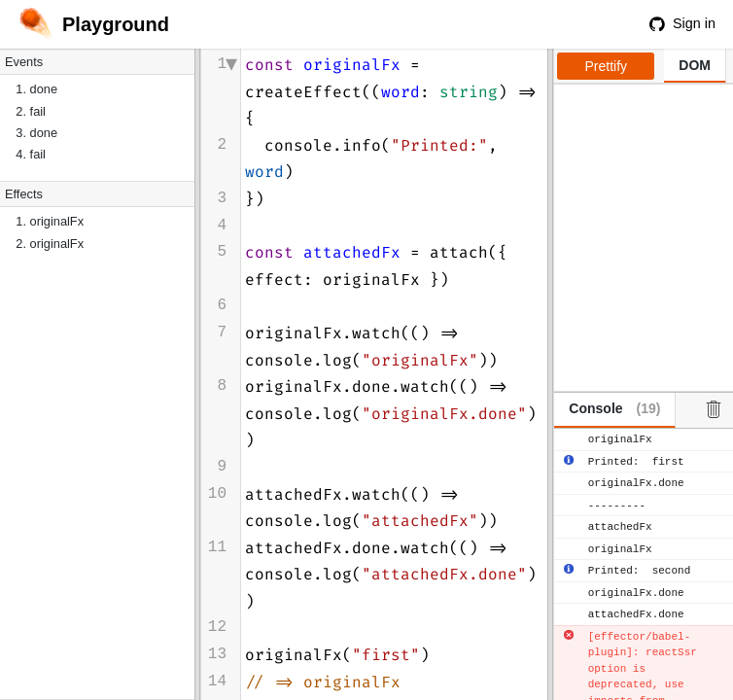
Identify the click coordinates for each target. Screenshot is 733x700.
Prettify (607, 66)
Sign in (682, 23)
